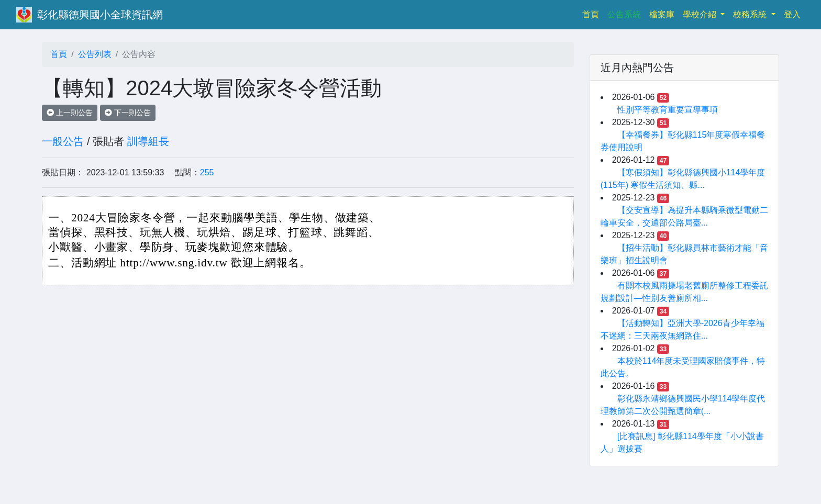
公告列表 (95, 54)
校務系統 (751, 14)
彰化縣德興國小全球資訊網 (100, 15)
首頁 (593, 13)
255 (207, 172)
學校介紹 (701, 14)
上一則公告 (70, 113)
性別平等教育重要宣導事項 (668, 110)
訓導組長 (148, 141)
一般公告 (63, 141)
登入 (792, 14)
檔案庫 (662, 14)
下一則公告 (128, 113)
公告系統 (624, 14)
